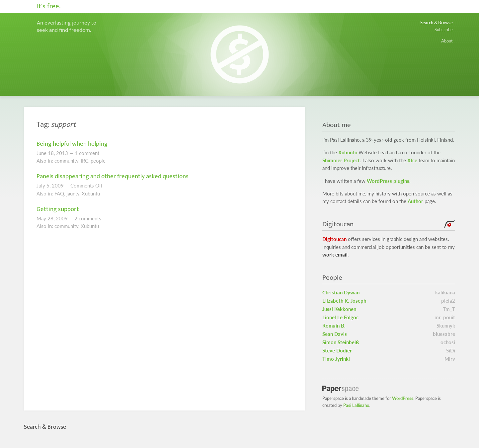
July (41, 186)
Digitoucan (334, 239)
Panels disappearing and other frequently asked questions (113, 176)
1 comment (87, 153)
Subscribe (444, 30)
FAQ (59, 194)
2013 (62, 153)
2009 (58, 186)
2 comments (88, 219)
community (66, 161)
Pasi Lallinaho (356, 405)
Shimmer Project (341, 160)
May (41, 219)
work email (335, 255)
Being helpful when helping (72, 144)
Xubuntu (91, 194)
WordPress (403, 398)
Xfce (412, 160)
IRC (84, 161)
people (98, 161)
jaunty (73, 194)
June (41, 153)
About (447, 41)
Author (415, 201)
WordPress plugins (388, 181)
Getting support (58, 209)
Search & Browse (437, 23)
